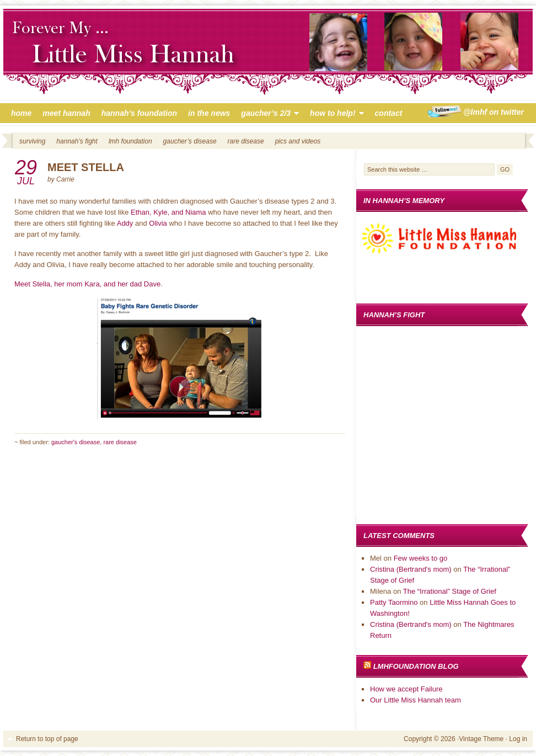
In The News (209, 113)
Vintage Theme (481, 739)
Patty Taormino (394, 602)
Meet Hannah (66, 113)
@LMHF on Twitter (494, 112)
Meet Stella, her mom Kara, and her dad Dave (87, 284)
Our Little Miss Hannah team (416, 700)
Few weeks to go (421, 558)
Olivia (158, 223)
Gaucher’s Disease (190, 141)
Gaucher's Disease (76, 442)
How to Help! (334, 115)
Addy (125, 223)
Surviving (32, 141)
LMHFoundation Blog (416, 666)
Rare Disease (246, 141)
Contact (389, 113)
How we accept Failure (406, 689)
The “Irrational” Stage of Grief (450, 591)
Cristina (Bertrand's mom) (411, 569)
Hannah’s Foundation (139, 113)
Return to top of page (47, 739)
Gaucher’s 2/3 (267, 115)
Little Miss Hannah (268, 54)
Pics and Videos (298, 141)
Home (21, 113)
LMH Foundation (130, 141)
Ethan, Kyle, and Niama (168, 212)
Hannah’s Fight (77, 141)
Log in (518, 739)
